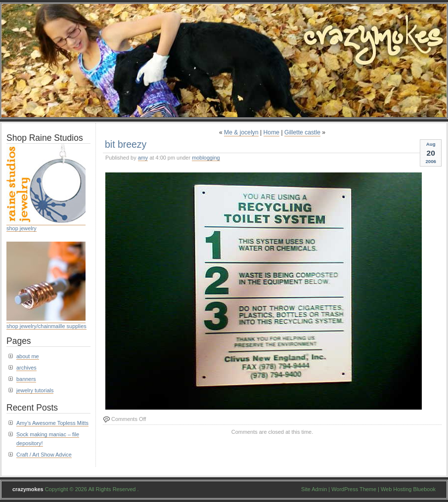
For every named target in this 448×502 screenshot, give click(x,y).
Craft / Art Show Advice (44, 455)
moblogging (206, 158)
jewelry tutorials (35, 390)
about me (28, 356)
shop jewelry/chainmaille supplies (46, 326)
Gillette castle (302, 132)
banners (26, 379)
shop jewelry (22, 228)
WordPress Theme (354, 489)
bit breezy (126, 144)
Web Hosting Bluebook (408, 489)
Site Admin (314, 489)
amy (143, 158)
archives (26, 368)
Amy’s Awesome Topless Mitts (52, 423)
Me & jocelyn (241, 132)
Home (271, 132)
